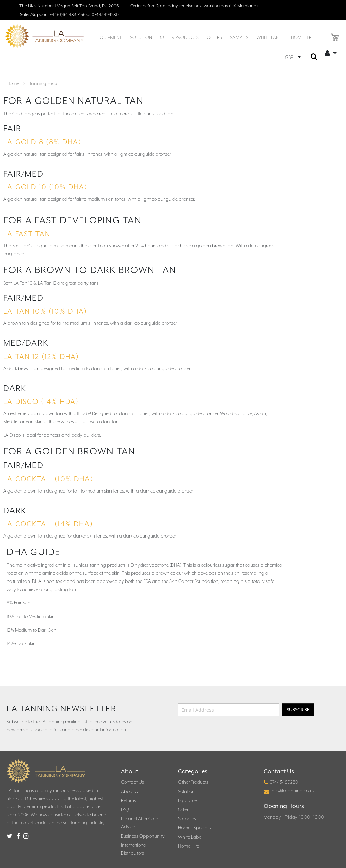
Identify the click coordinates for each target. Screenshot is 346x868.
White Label (190, 837)
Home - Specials (194, 828)
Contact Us (132, 782)
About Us (131, 791)
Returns (129, 800)
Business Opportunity (143, 836)
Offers (184, 809)
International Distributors (134, 849)
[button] (293, 57)
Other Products (193, 782)
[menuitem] (110, 37)
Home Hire (189, 846)
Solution (186, 791)
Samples (187, 819)
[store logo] (44, 36)
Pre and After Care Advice (140, 823)
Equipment (189, 800)
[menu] (206, 37)
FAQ (125, 809)
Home (13, 83)
